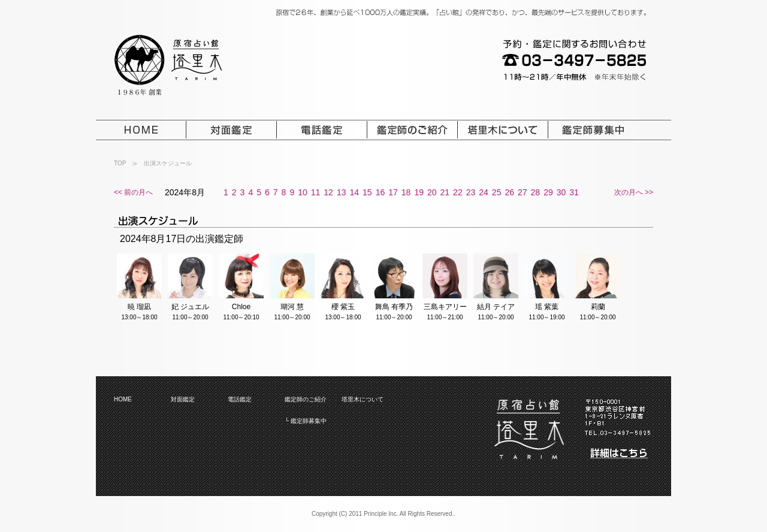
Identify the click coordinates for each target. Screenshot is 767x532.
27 (523, 192)
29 (548, 192)
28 (536, 192)
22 (458, 192)
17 (393, 192)
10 (303, 192)
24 (484, 192)
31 (574, 192)
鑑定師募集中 (309, 421)
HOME (123, 399)
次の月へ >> (634, 192)
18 (406, 192)
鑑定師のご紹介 (306, 399)
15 (367, 192)
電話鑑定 (240, 399)
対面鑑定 (183, 399)
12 (328, 192)
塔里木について (363, 399)
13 (342, 192)
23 (471, 192)
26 (509, 192)
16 (381, 192)
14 (354, 192)
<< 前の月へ (133, 192)
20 (432, 192)
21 (445, 192)
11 (316, 192)
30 (561, 192)
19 (419, 192)
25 (497, 192)
